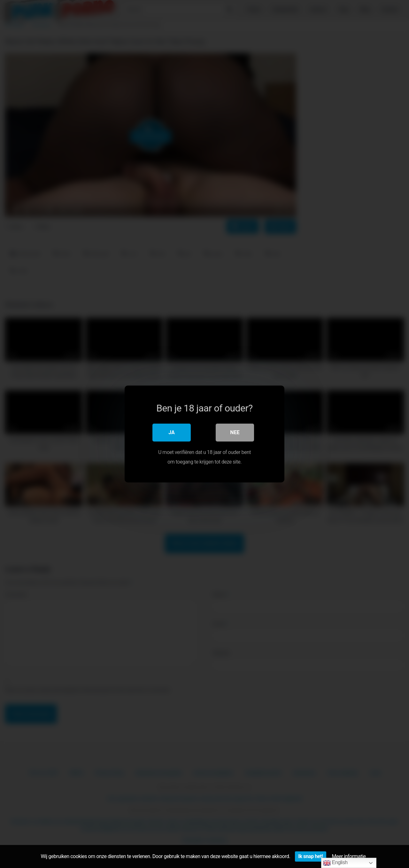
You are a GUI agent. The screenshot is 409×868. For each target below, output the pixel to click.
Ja (172, 432)
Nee (235, 432)
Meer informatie (349, 856)
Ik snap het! (310, 856)
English (335, 863)
